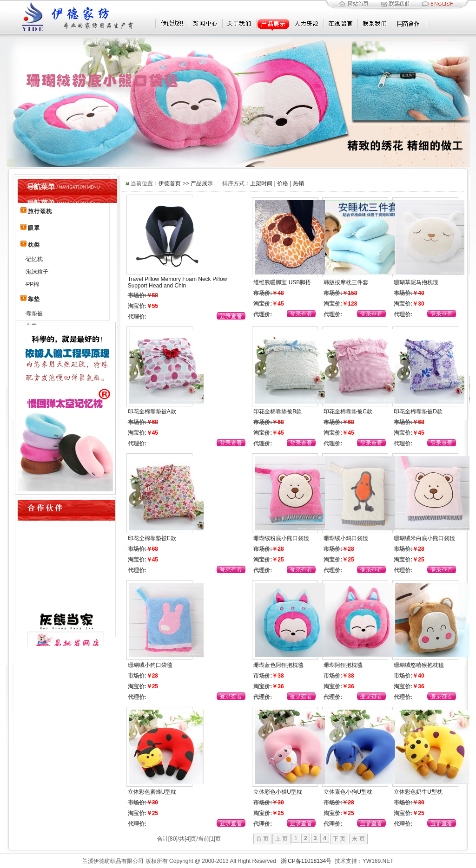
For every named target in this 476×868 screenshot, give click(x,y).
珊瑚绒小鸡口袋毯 (346, 538)
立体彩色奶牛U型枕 (418, 792)
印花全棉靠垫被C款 (348, 411)
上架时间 (261, 183)
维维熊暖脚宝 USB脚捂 (282, 282)
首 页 (262, 839)
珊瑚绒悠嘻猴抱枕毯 (419, 665)
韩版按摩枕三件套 (346, 282)
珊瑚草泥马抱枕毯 (416, 282)
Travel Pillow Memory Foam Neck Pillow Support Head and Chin (178, 282)
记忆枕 (34, 259)
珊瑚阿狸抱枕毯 (343, 665)
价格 (283, 183)
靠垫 (34, 299)
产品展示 (202, 183)
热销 (298, 183)
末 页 (358, 839)
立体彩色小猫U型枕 (278, 792)
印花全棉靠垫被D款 (418, 411)
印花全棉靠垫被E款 (152, 538)
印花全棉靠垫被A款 (152, 411)
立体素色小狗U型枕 (348, 792)
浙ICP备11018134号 (306, 861)
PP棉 (33, 284)
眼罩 (34, 228)
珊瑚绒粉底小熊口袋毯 (281, 538)
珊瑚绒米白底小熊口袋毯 (424, 538)
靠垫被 (34, 313)
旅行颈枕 (40, 211)
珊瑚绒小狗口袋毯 (150, 665)
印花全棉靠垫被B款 (278, 411)
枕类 (34, 245)
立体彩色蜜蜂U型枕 (152, 792)
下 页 (339, 839)
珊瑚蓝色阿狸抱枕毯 (278, 665)
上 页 (281, 839)
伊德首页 (170, 183)
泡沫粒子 (37, 272)
